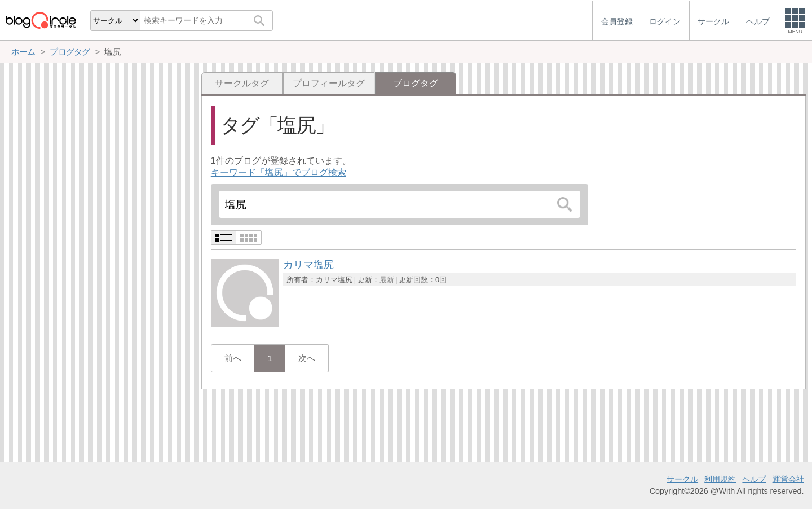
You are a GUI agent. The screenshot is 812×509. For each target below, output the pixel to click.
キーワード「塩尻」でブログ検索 (279, 172)
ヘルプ (754, 479)
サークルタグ (242, 83)
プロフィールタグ (329, 83)
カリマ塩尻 (334, 280)
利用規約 (720, 479)
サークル (682, 479)
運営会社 (788, 479)
